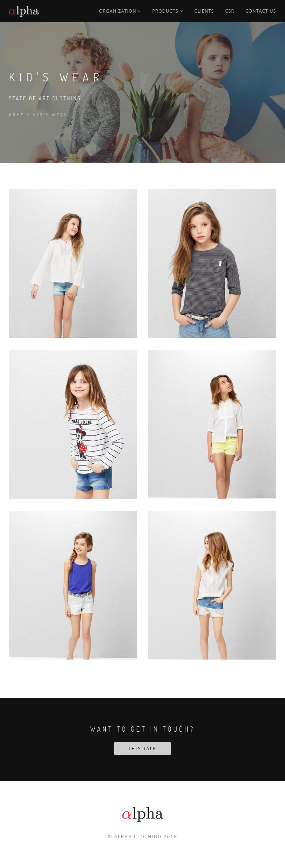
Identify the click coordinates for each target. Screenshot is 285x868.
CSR (230, 11)
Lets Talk (142, 749)
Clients (204, 11)
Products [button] (168, 11)
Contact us (261, 11)
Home (17, 115)
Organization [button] (120, 11)
